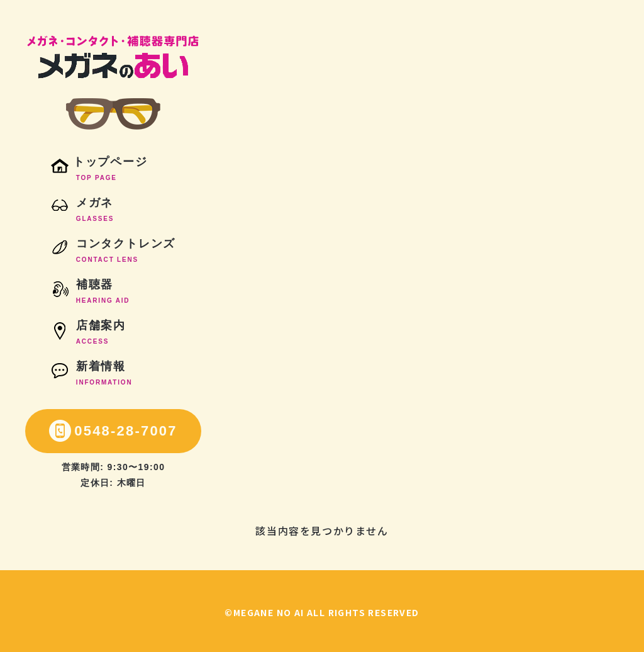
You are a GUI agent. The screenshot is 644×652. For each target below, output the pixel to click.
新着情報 (92, 375)
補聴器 (91, 293)
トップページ (99, 171)
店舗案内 (88, 334)
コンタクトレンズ (113, 252)
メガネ (82, 211)
